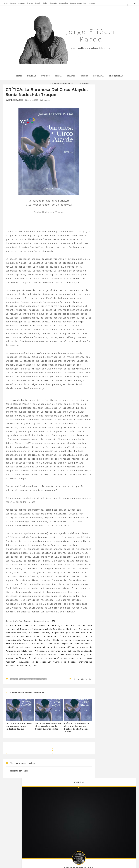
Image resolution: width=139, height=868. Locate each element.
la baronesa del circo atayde (33, 679)
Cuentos (21, 3)
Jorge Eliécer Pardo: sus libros (31, 807)
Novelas (13, 3)
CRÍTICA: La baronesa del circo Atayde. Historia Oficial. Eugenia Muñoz (48, 726)
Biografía (53, 3)
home (19, 76)
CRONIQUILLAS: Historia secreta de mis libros (31, 821)
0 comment (45, 100)
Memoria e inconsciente (71, 834)
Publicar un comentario (19, 771)
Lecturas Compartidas (78, 3)
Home (5, 3)
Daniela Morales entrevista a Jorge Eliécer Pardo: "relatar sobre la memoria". (75, 823)
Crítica (45, 3)
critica (14, 679)
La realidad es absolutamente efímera (73, 808)
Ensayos (30, 3)
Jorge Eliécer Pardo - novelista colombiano (77, 861)
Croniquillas (63, 3)
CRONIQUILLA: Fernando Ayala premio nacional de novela (31, 834)
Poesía (38, 3)
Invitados (92, 3)
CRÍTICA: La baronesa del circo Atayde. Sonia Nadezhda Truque (19, 726)
